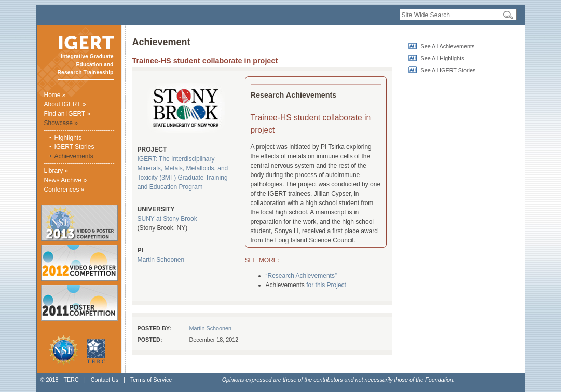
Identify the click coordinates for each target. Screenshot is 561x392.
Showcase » (61, 123)
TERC (71, 380)
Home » (55, 95)
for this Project (326, 285)
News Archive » (66, 180)
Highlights (68, 138)
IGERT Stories (74, 147)
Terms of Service (151, 380)
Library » (56, 171)
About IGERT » (65, 104)
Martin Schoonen (161, 260)
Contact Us (105, 380)
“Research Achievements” (301, 276)
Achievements (74, 156)
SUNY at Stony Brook (167, 219)
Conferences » (64, 190)
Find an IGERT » (67, 114)
